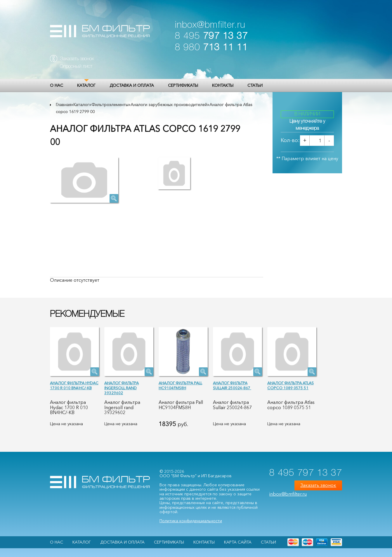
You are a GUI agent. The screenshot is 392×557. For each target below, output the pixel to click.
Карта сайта (238, 542)
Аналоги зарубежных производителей (169, 105)
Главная (63, 105)
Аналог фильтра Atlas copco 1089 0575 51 (290, 385)
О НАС (57, 85)
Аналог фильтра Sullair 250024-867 (232, 385)
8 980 (211, 48)
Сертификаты (183, 85)
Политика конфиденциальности (191, 521)
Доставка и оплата (132, 85)
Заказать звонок (77, 59)
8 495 (211, 36)
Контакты (223, 85)
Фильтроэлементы (110, 105)
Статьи (255, 85)
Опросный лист (76, 67)
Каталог (86, 85)
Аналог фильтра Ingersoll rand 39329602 (122, 388)
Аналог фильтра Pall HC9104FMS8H (180, 385)
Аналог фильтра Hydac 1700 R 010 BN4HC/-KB (74, 385)
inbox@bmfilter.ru (210, 25)
